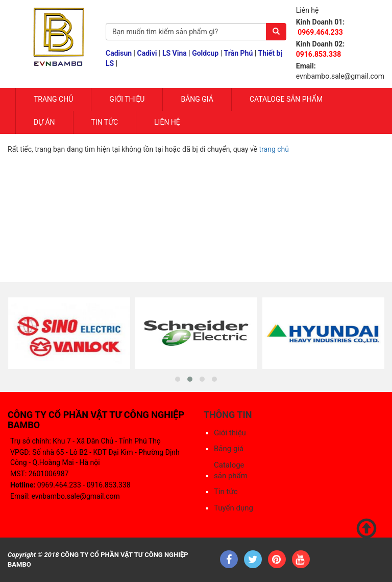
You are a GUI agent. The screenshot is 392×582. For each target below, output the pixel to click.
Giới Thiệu (127, 99)
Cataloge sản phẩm (286, 99)
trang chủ (274, 149)
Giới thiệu (230, 433)
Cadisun (119, 53)
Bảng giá (197, 99)
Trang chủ (53, 99)
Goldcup (205, 53)
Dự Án (44, 122)
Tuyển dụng (234, 508)
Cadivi (147, 53)
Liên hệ (167, 122)
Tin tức (105, 122)
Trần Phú (239, 53)
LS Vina (175, 53)
